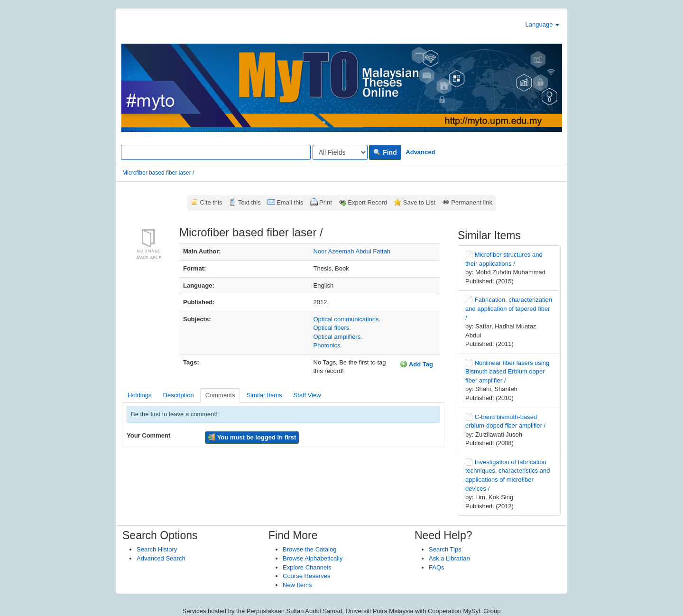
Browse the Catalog (309, 549)
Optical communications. (347, 319)
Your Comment (148, 435)
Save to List (419, 202)
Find (385, 152)
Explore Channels (307, 567)
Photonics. (328, 345)
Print (326, 202)
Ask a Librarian (449, 558)
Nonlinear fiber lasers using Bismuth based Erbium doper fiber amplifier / (507, 372)
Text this (249, 202)
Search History (157, 549)
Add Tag (416, 364)
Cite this (211, 202)
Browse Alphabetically (313, 558)
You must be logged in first (252, 437)
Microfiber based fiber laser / (158, 173)
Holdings (140, 395)
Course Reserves (306, 576)
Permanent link (472, 202)
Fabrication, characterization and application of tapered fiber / (509, 308)
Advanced (420, 152)
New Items (297, 585)
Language (542, 24)
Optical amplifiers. (338, 337)
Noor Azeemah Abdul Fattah (352, 251)
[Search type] (340, 152)
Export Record (367, 202)
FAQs (437, 567)
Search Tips (445, 549)
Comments (220, 395)
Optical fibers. (332, 328)
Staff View (307, 395)
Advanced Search (161, 558)
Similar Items (264, 395)
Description (179, 395)
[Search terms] (216, 152)
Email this (290, 202)
